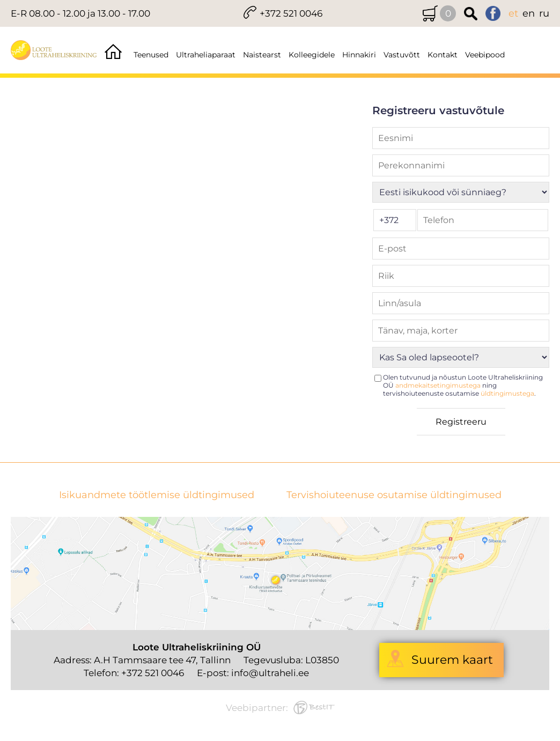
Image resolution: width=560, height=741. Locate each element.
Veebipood (485, 55)
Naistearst (262, 55)
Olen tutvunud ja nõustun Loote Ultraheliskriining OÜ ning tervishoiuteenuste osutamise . (463, 385)
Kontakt (443, 55)
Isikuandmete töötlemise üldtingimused (157, 495)
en (529, 13)
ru (544, 13)
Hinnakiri (359, 55)
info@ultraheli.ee (270, 673)
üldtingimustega (507, 393)
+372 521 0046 (291, 13)
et (513, 13)
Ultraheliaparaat (206, 55)
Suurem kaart (452, 660)
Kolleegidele (312, 55)
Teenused (151, 55)
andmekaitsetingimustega (438, 385)
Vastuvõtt (402, 55)
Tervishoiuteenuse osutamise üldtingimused (394, 495)
